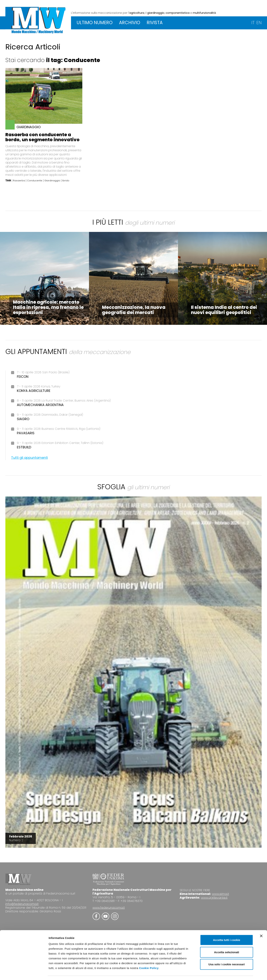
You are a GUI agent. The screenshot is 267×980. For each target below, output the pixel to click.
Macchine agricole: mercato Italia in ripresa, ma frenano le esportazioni (48, 307)
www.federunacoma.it (109, 908)
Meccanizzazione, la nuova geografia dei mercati (134, 310)
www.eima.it (220, 894)
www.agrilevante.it (214, 898)
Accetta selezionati (226, 942)
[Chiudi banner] (261, 925)
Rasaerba (19, 181)
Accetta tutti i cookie (227, 929)
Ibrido (66, 181)
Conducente (35, 181)
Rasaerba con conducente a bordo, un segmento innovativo (42, 137)
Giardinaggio (52, 181)
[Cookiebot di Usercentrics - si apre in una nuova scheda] (24, 973)
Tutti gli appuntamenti (29, 458)
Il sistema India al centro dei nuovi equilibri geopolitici (224, 310)
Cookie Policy (149, 957)
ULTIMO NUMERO (95, 23)
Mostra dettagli (195, 973)
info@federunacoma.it (22, 904)
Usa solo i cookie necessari (227, 954)
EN (259, 23)
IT (253, 23)
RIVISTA (155, 23)
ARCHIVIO (130, 23)
